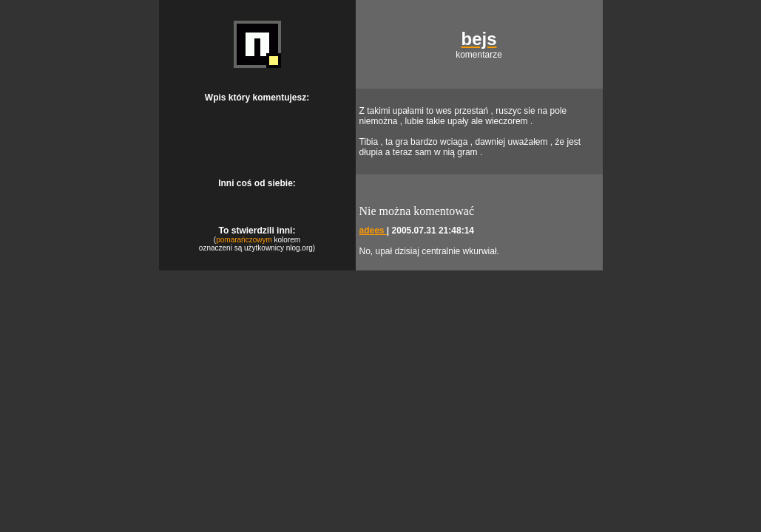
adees (373, 231)
